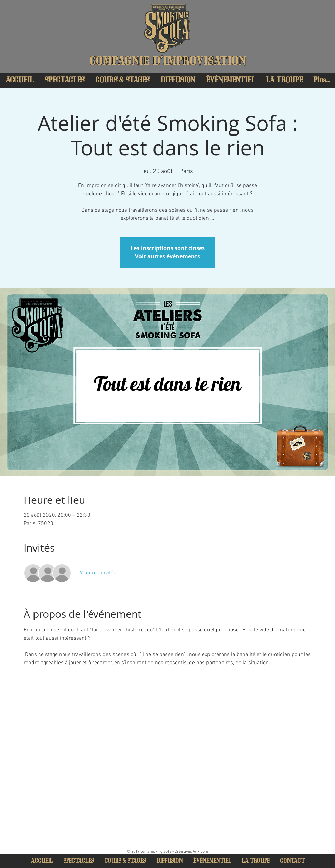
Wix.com (201, 852)
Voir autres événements (167, 256)
